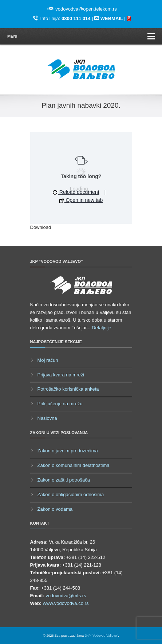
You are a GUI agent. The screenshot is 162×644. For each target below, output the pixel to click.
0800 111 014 (76, 18)
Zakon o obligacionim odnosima (71, 494)
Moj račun (48, 360)
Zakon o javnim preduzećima (68, 451)
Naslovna (47, 418)
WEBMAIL (112, 18)
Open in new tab (81, 200)
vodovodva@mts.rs (66, 596)
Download (41, 227)
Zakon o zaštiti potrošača (64, 480)
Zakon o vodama (55, 509)
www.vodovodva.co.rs (66, 603)
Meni (81, 36)
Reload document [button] (76, 192)
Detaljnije (101, 328)
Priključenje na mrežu (60, 404)
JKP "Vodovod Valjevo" (102, 636)
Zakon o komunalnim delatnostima (74, 465)
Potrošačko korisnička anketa (68, 389)
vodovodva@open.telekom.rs (86, 9)
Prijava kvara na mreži (61, 375)
